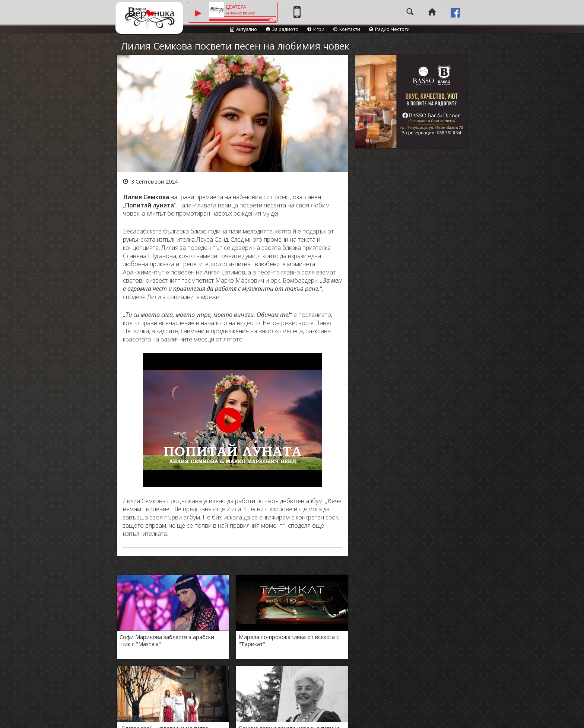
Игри (316, 29)
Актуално (244, 29)
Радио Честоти (389, 29)
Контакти (347, 29)
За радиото (282, 29)
